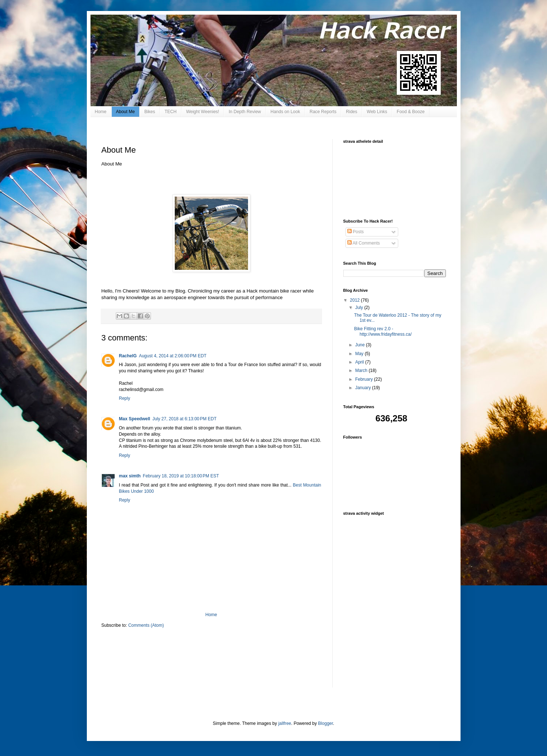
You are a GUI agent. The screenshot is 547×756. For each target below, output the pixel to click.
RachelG (128, 356)
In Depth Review (245, 112)
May (360, 354)
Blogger (326, 723)
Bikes (150, 112)
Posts (356, 232)
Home (101, 112)
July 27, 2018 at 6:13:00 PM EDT (184, 419)
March (362, 370)
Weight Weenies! (203, 112)
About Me (125, 112)
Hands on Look (285, 112)
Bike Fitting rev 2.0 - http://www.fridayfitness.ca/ (383, 331)
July (360, 308)
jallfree (284, 723)
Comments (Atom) (146, 625)
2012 (355, 300)
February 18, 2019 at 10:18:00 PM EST (181, 476)
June (360, 345)
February (364, 379)
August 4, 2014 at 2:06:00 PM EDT (173, 356)
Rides (352, 112)
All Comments (364, 243)
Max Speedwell (135, 419)
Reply (125, 398)
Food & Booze (411, 112)
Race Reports (323, 112)
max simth (130, 476)
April (360, 362)
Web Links (377, 112)
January (363, 388)
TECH (171, 112)
